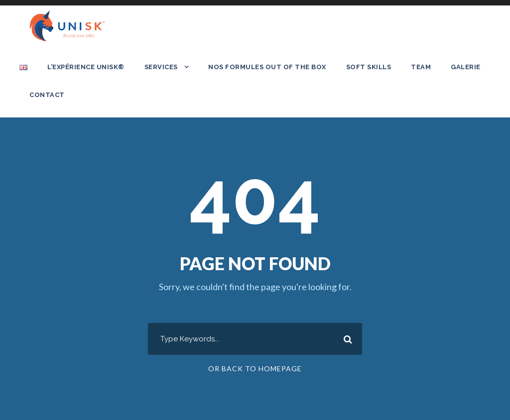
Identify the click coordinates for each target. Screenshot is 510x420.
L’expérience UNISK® (86, 67)
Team (421, 67)
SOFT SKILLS (369, 67)
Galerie (466, 67)
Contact (47, 95)
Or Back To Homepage (255, 368)
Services (161, 67)
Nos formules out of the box (267, 67)
